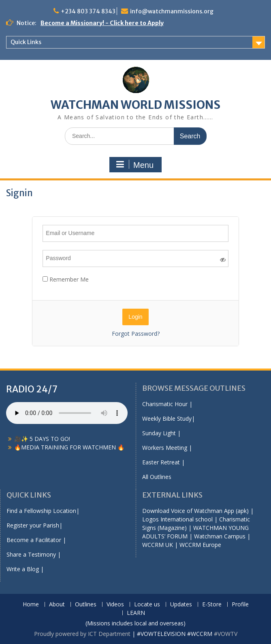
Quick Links (26, 42)
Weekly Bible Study (167, 418)
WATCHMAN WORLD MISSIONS (135, 105)
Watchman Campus (220, 536)
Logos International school (177, 519)
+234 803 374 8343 (88, 11)
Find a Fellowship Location (41, 511)
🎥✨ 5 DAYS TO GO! (42, 439)
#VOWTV (226, 634)
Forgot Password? (136, 334)
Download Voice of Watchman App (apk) (195, 511)
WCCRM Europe (200, 545)
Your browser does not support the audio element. (67, 413)
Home (31, 605)
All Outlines (157, 477)
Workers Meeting (165, 448)
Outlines (86, 605)
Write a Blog (23, 569)
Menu (134, 165)
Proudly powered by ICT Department (82, 634)
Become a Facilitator (34, 540)
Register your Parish (33, 525)
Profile (240, 605)
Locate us (147, 605)
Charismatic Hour (165, 404)
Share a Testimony (31, 554)
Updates (181, 605)
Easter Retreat (161, 462)
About (57, 605)
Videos (115, 605)
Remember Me (66, 279)
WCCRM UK (158, 545)
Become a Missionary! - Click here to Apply (102, 23)
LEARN (136, 613)
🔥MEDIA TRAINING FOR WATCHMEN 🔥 (69, 447)
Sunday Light (159, 433)
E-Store (212, 605)
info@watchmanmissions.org (172, 11)
